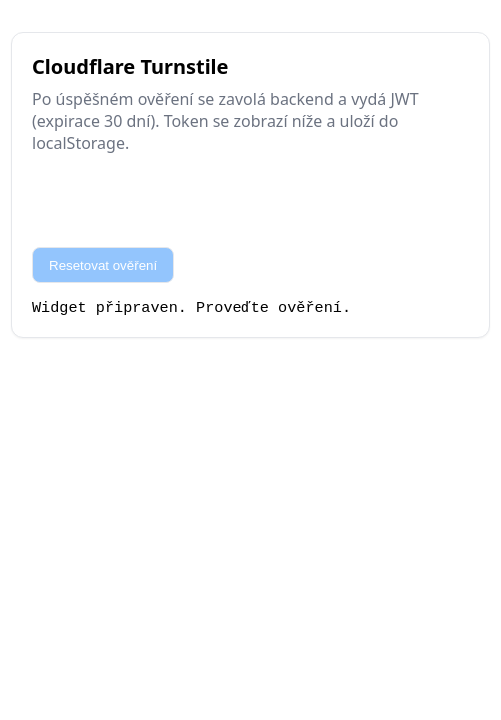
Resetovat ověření (103, 265)
